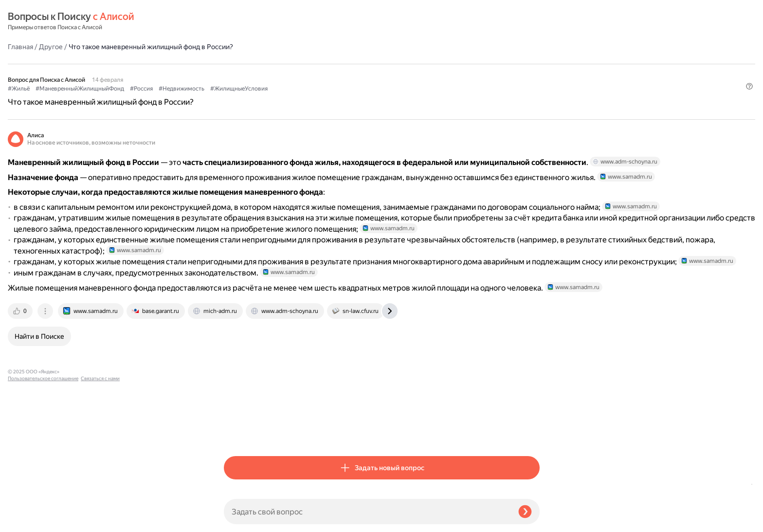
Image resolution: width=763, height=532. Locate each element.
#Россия (357, 64)
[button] (534, 80)
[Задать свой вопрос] (367, 512)
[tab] (237, 432)
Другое (267, 21)
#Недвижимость (398, 64)
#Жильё (235, 64)
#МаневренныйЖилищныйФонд (296, 64)
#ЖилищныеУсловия (455, 64)
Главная (236, 21)
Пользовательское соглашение (43, 514)
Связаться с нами (27, 521)
